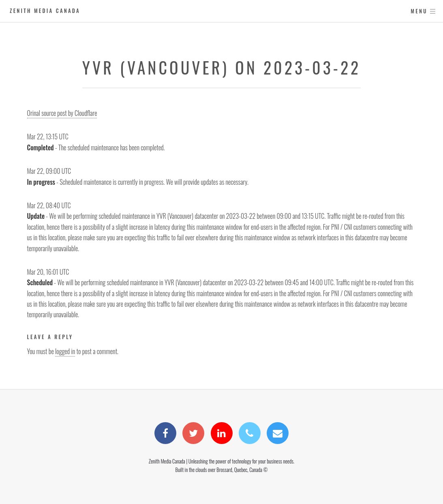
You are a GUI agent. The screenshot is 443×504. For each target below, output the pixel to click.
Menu (419, 11)
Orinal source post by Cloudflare (62, 113)
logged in (65, 351)
